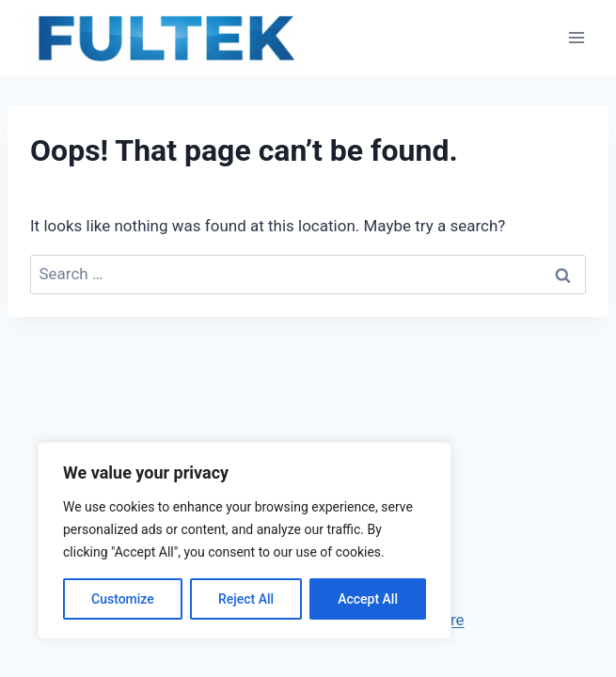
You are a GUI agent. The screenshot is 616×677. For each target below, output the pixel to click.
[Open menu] (576, 37)
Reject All (246, 599)
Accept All (368, 599)
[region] (245, 541)
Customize (123, 599)
